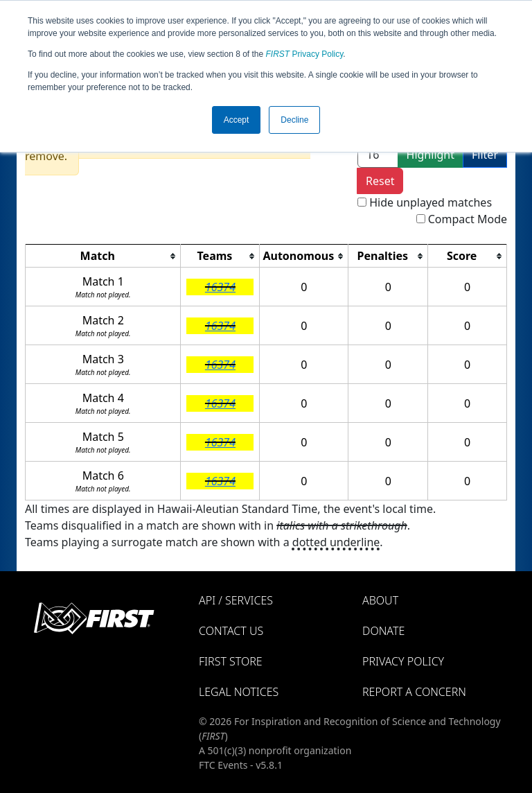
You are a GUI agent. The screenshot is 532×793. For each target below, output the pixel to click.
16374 (220, 287)
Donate (383, 631)
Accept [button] (237, 120)
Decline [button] (294, 120)
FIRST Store (231, 661)
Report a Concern (414, 692)
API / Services (236, 600)
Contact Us (231, 631)
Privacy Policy (305, 54)
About (380, 600)
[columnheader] (103, 256)
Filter (485, 155)
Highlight (431, 155)
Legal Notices (239, 692)
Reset (380, 181)
